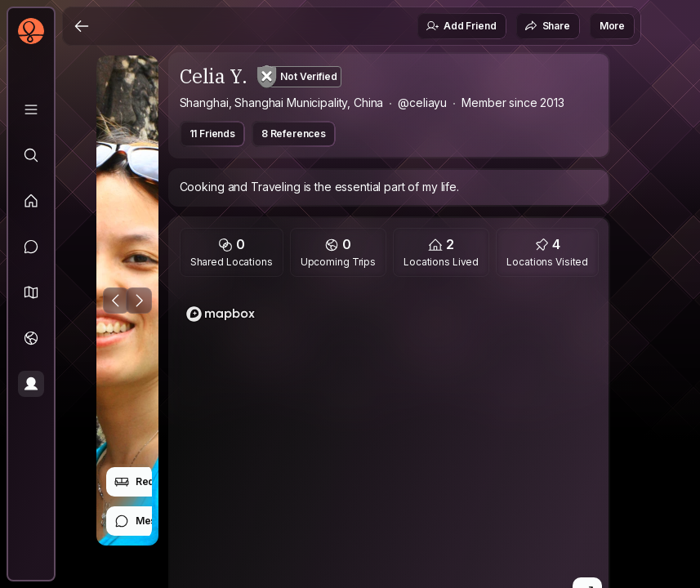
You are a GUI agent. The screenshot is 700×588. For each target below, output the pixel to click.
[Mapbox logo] (221, 314)
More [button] (612, 26)
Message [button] (147, 521)
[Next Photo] (139, 301)
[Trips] (31, 338)
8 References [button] (294, 134)
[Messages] (31, 247)
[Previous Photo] (116, 301)
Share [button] (547, 26)
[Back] (82, 26)
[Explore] (31, 155)
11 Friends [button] (212, 134)
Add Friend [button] (461, 26)
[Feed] (31, 201)
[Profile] (31, 384)
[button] (31, 292)
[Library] (31, 109)
